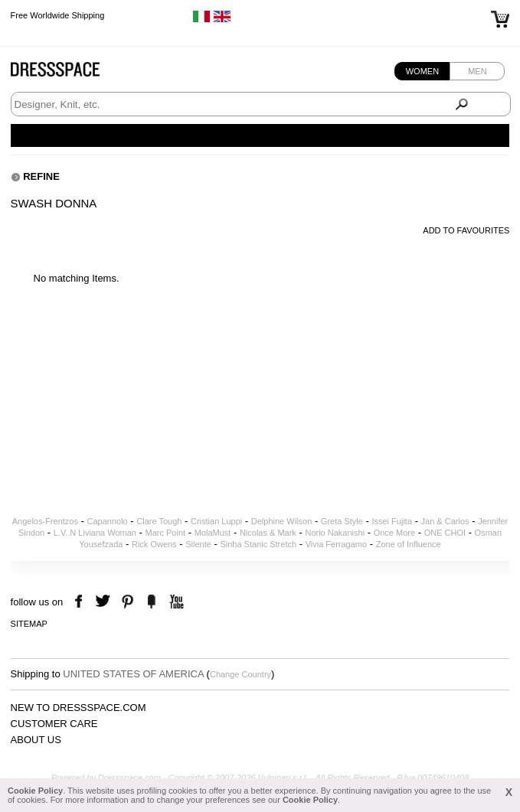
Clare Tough (159, 521)
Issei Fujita (392, 521)
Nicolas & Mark (268, 533)
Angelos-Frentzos (45, 521)
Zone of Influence (409, 544)
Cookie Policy (35, 791)
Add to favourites (466, 230)
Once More (394, 533)
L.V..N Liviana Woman (95, 533)
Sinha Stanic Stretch (258, 544)
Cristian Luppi (216, 521)
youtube (175, 602)
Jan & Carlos (445, 521)
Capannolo (108, 521)
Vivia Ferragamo (337, 544)
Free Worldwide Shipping (58, 15)
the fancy (151, 602)
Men (477, 71)
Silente (198, 544)
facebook (81, 602)
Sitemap (29, 624)
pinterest (128, 602)
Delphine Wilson (281, 521)
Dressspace (70, 73)
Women (422, 71)
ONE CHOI (445, 533)
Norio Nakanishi (335, 533)
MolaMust (213, 533)
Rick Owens (154, 544)
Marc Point (166, 533)
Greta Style (342, 521)
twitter (105, 602)
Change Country (240, 674)
